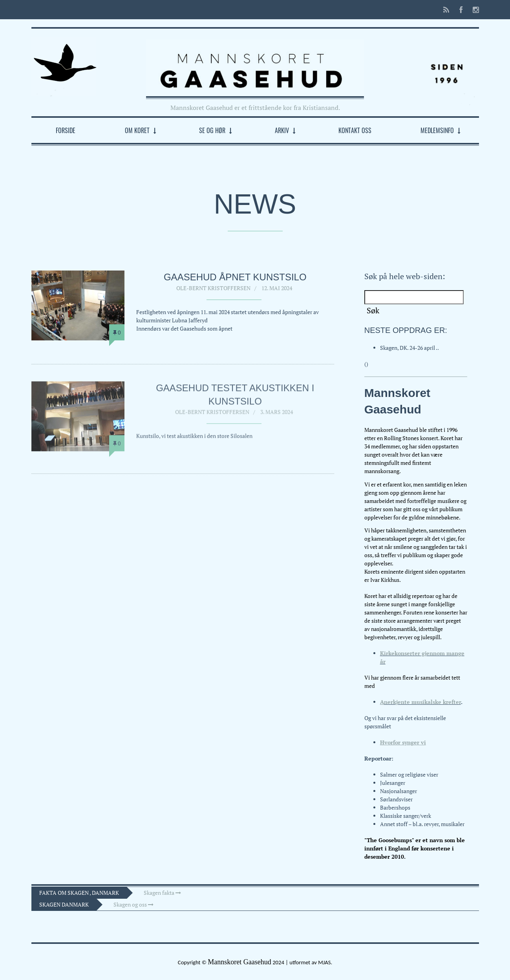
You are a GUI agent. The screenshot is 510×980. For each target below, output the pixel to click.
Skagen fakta (162, 893)
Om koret (137, 130)
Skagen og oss (133, 904)
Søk (373, 310)
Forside (66, 130)
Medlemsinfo (437, 130)
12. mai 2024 (277, 288)
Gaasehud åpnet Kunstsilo (235, 277)
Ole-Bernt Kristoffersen (213, 288)
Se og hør (212, 130)
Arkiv (282, 130)
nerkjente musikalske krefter (422, 702)
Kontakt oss (355, 130)
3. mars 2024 (277, 415)
